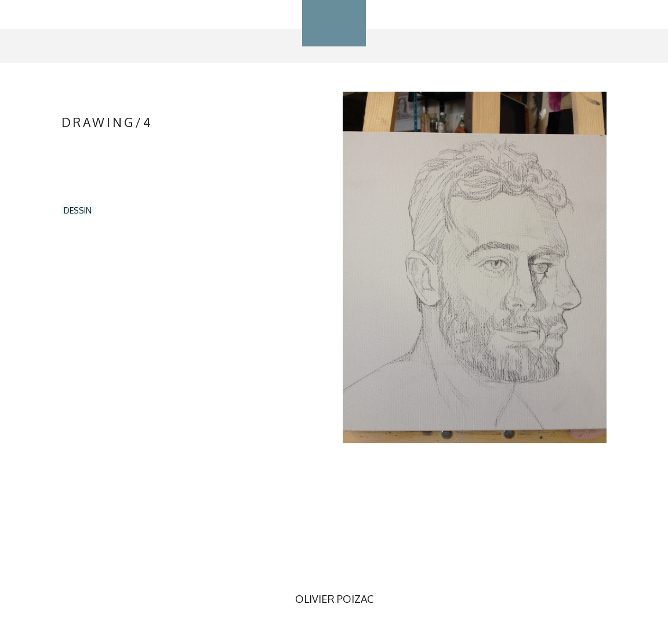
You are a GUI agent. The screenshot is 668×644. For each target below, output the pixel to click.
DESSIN (78, 210)
